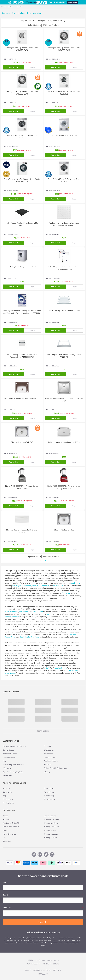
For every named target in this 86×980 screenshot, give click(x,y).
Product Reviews (9, 757)
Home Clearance (9, 834)
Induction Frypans (60, 668)
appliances (76, 583)
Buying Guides (8, 750)
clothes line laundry (15, 7)
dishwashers (58, 586)
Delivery (6, 746)
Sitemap (47, 772)
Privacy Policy (49, 788)
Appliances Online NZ (11, 823)
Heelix (5, 830)
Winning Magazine (51, 834)
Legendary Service (18, 746)
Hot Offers (48, 764)
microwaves (73, 670)
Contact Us (48, 746)
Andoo (5, 816)
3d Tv (48, 668)
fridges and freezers (24, 586)
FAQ (4, 761)
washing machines (12, 617)
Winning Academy (51, 823)
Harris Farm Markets (11, 827)
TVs (14, 586)
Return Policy (49, 792)
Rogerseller (7, 841)
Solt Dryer (66, 593)
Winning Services (51, 838)
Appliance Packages (52, 761)
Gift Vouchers (49, 750)
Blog (5, 796)
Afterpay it (7, 768)
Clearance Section (51, 757)
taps (48, 614)
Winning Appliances (52, 827)
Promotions (48, 754)
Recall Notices (49, 799)
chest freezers (11, 673)
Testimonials (8, 799)
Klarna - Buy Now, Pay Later (13, 764)
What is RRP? (8, 775)
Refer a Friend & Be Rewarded (56, 768)
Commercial (8, 792)
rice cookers (24, 612)
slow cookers (38, 612)
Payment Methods (10, 754)
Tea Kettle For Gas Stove (30, 637)
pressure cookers (11, 612)
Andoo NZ (7, 819)
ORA (4, 838)
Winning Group (50, 830)
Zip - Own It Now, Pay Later (13, 772)
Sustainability (49, 796)
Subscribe (43, 922)
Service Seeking (50, 816)
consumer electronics (41, 586)
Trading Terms (9, 803)
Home (4, 7)
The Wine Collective (52, 819)
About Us (6, 788)
